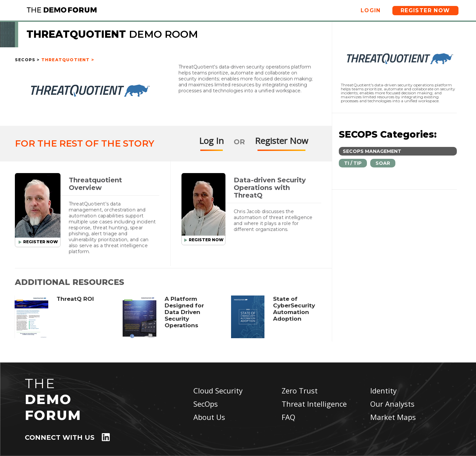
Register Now (425, 10)
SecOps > (27, 60)
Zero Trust (300, 390)
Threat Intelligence (314, 404)
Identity (383, 390)
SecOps (206, 404)
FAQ (288, 417)
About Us (209, 417)
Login (371, 10)
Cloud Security (218, 390)
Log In (211, 141)
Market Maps (393, 417)
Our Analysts (392, 404)
